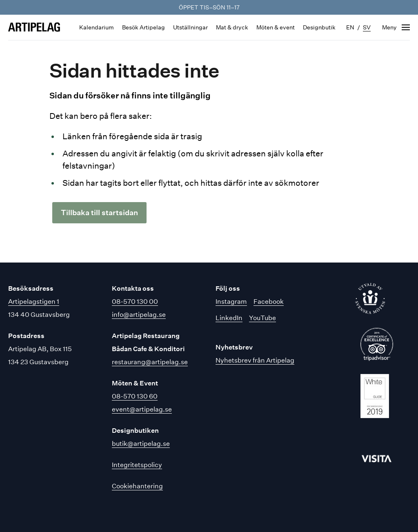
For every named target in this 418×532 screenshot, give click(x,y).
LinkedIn (229, 318)
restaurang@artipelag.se (150, 362)
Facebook (269, 302)
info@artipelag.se (139, 315)
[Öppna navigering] (396, 27)
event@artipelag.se (142, 409)
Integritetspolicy (137, 465)
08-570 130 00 (135, 302)
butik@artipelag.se (141, 444)
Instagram (231, 302)
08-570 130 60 (135, 396)
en (350, 27)
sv (367, 27)
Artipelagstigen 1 (34, 302)
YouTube (262, 318)
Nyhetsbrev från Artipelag (255, 360)
